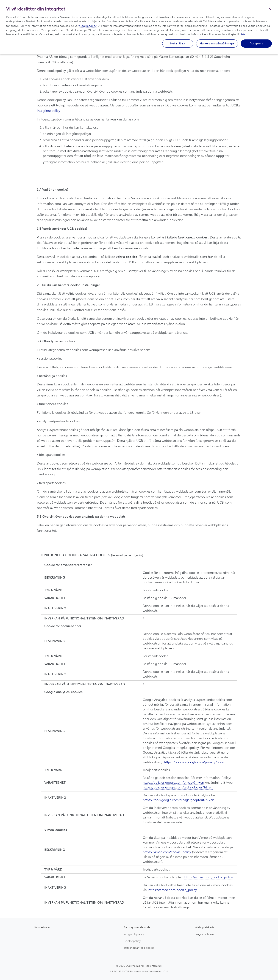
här (243, 34)
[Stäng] (270, 8)
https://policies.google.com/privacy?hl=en (195, 762)
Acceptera (256, 43)
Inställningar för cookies (139, 948)
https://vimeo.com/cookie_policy (167, 852)
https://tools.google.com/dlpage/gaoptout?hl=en (178, 800)
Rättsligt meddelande (137, 927)
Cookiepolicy (132, 941)
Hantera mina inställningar (217, 43)
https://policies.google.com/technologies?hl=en (178, 787)
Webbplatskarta (205, 927)
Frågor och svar (205, 934)
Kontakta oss (42, 927)
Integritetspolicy (48, 111)
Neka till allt (178, 43)
